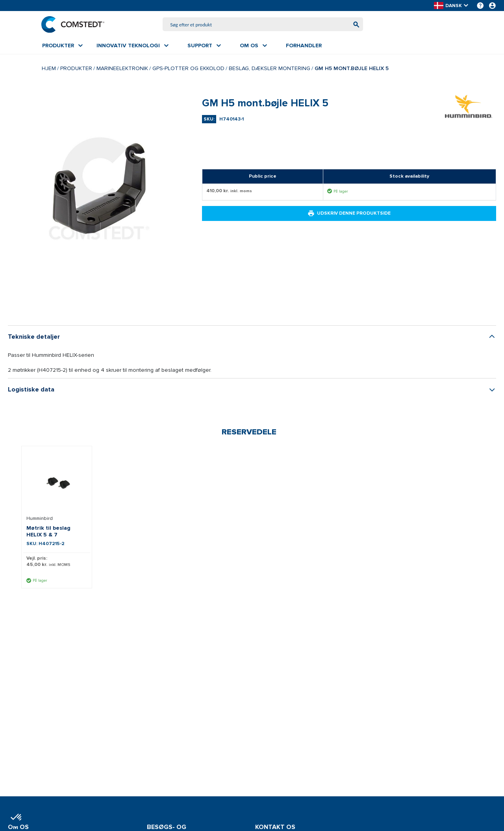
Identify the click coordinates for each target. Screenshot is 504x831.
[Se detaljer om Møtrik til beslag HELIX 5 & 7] (57, 482)
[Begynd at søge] (355, 25)
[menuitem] (62, 46)
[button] (452, 6)
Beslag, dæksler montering (270, 69)
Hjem (49, 69)
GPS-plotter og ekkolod (188, 69)
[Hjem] (74, 24)
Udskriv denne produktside (349, 214)
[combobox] (263, 25)
